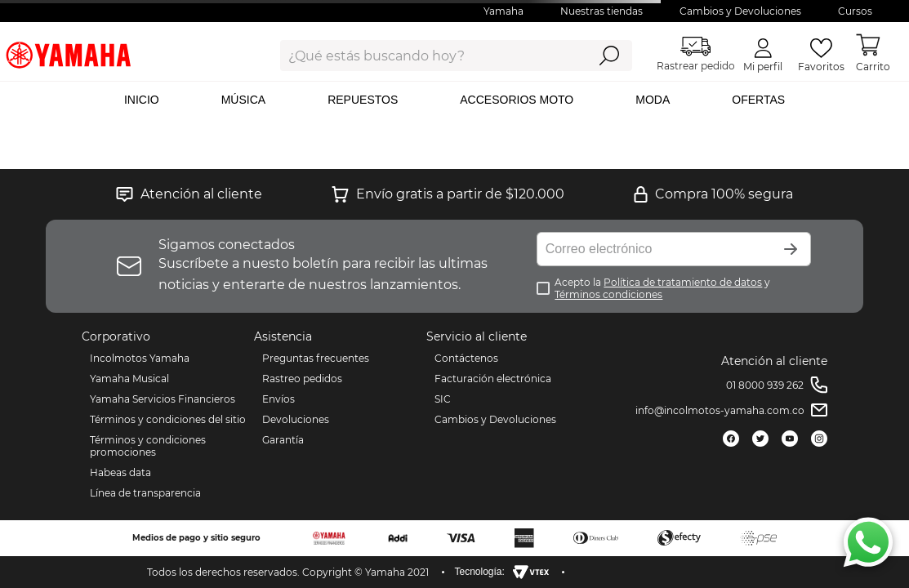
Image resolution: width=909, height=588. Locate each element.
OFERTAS (758, 100)
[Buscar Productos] (609, 56)
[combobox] (421, 56)
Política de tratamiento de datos (683, 282)
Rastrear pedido (696, 54)
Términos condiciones (608, 294)
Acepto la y (662, 288)
